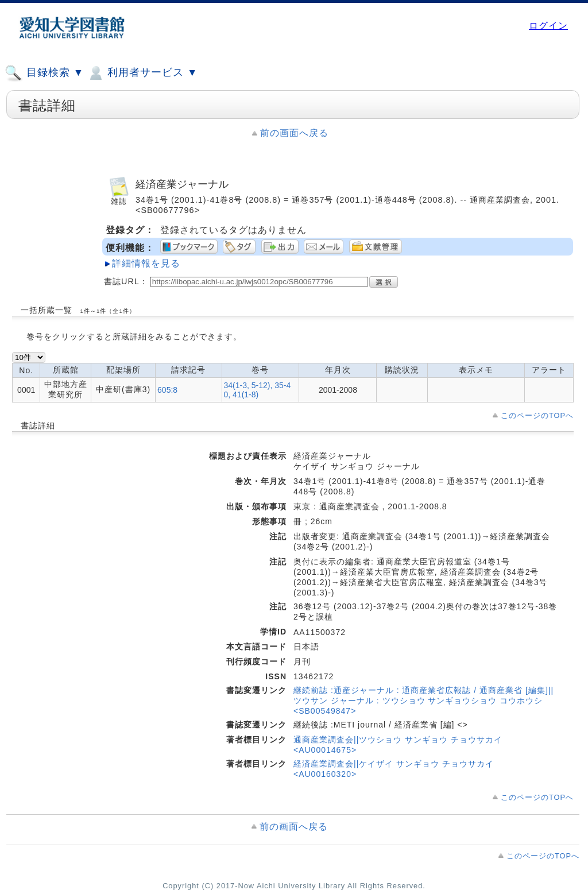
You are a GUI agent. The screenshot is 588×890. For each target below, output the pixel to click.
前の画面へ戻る (294, 133)
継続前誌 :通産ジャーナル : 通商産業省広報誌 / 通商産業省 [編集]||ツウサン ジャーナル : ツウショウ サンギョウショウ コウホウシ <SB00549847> (423, 701)
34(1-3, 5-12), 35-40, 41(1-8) (258, 390)
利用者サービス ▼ (142, 73)
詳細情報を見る (146, 263)
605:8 (167, 390)
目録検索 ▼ (44, 73)
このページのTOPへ (537, 415)
